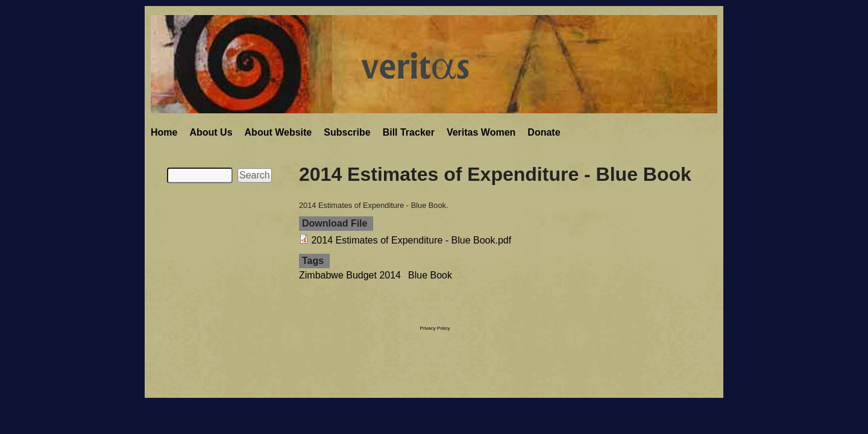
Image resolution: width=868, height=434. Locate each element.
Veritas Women (481, 132)
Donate (544, 132)
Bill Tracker (409, 132)
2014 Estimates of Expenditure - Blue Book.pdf (411, 240)
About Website (278, 132)
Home (164, 132)
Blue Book (430, 275)
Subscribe (347, 132)
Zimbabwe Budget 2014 (350, 275)
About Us (211, 132)
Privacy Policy (435, 328)
